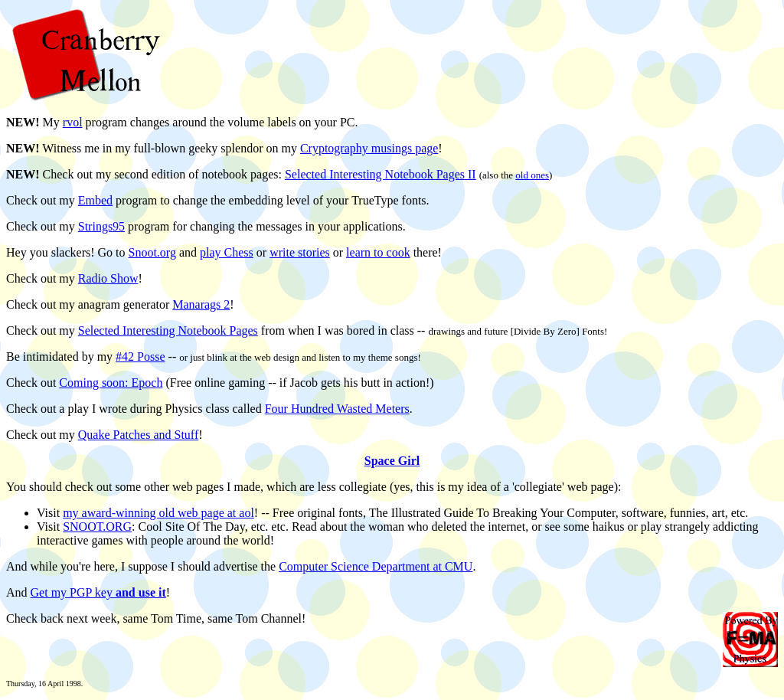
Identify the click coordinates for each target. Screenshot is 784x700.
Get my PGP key (98, 592)
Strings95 (101, 226)
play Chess (227, 252)
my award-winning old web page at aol (158, 513)
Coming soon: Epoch (111, 383)
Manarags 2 (201, 304)
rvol (73, 122)
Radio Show (108, 278)
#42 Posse (140, 357)
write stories (300, 252)
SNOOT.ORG (97, 527)
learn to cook (378, 252)
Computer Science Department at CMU (376, 566)
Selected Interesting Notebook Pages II (381, 174)
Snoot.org (152, 252)
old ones (532, 175)
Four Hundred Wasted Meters (337, 409)
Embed (95, 200)
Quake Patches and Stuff (138, 435)
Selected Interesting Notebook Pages (168, 330)
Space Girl (392, 461)
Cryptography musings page (369, 148)
